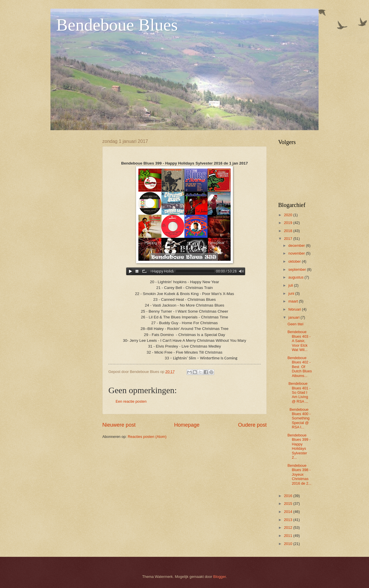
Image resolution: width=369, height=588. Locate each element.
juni (292, 293)
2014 (289, 512)
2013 (289, 520)
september (298, 269)
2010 (289, 544)
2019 (289, 223)
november (297, 253)
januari (294, 317)
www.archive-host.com (184, 271)
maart (294, 301)
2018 (289, 231)
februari (295, 309)
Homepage (187, 425)
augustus (296, 277)
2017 (289, 239)
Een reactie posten (131, 401)
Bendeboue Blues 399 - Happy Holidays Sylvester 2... (299, 446)
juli (291, 285)
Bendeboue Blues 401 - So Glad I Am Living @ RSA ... (299, 392)
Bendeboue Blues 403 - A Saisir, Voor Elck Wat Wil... (299, 341)
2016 (289, 496)
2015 (289, 504)
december (297, 246)
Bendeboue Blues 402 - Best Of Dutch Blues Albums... (300, 367)
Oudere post (252, 425)
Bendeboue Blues (117, 25)
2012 (289, 528)
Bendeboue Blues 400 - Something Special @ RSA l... (299, 418)
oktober (295, 261)
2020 (289, 215)
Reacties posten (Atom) (147, 437)
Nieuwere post (119, 425)
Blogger (220, 577)
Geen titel (295, 324)
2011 (289, 536)
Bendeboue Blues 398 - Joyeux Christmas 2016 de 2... (299, 474)
